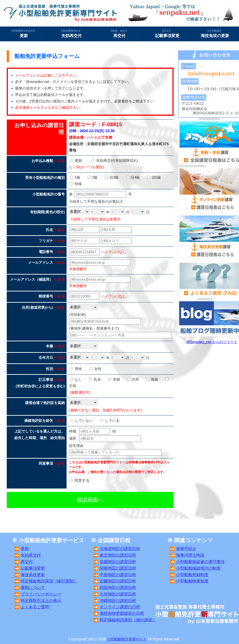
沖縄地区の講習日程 (118, 601)
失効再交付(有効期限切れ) (115, 161)
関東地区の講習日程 (118, 568)
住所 (133, 379)
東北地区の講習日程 (118, 555)
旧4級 (133, 177)
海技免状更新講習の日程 (122, 613)
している (110, 421)
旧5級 (154, 177)
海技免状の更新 (215, 33)
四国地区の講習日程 (118, 588)
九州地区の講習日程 (118, 594)
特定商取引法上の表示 (41, 601)
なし (76, 379)
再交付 (119, 33)
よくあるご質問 (35, 607)
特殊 (76, 184)
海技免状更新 (33, 575)
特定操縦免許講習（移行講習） (49, 581)
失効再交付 (72, 33)
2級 (93, 177)
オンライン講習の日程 (120, 607)
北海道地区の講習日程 (120, 549)
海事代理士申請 (190, 555)
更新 (24, 33)
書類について (33, 588)
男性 (76, 369)
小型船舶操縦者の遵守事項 (200, 562)
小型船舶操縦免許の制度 (198, 568)
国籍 (152, 379)
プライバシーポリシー (41, 594)
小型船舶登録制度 (192, 575)
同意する (82, 481)
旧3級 (112, 177)
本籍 (114, 379)
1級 (75, 177)
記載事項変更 (167, 33)
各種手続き (186, 549)
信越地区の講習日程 (118, 562)
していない (81, 421)
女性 (95, 369)
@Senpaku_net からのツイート (212, 342)
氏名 (95, 379)
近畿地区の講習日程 (118, 581)
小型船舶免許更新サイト (127, 639)
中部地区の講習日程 (118, 575)
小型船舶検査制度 (192, 581)
